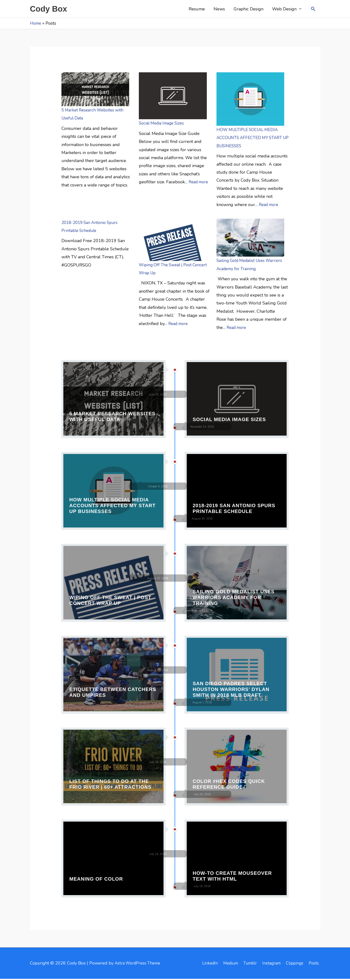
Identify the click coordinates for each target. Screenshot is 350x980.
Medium (226, 964)
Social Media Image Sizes (164, 124)
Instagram (270, 964)
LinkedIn (204, 964)
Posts (315, 964)
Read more (200, 183)
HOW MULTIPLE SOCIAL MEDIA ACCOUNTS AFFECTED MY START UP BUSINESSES (252, 139)
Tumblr (247, 964)
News (219, 9)
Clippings (295, 964)
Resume (197, 9)
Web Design (284, 9)
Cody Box (50, 9)
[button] (313, 9)
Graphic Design (249, 9)
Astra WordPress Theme (139, 964)
